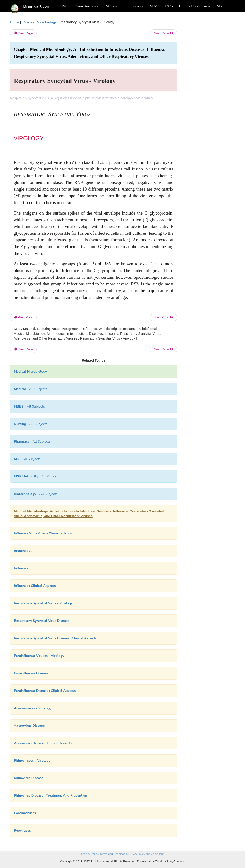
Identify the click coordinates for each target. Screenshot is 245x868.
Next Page (164, 33)
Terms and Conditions (113, 854)
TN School (172, 6)
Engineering (134, 6)
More (221, 6)
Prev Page (23, 33)
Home (15, 22)
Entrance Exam (199, 6)
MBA (154, 6)
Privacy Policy (90, 854)
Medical (112, 6)
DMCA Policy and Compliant (146, 854)
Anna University (87, 6)
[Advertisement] (210, 91)
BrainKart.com (37, 6)
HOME (63, 6)
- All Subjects (31, 389)
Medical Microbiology (40, 22)
